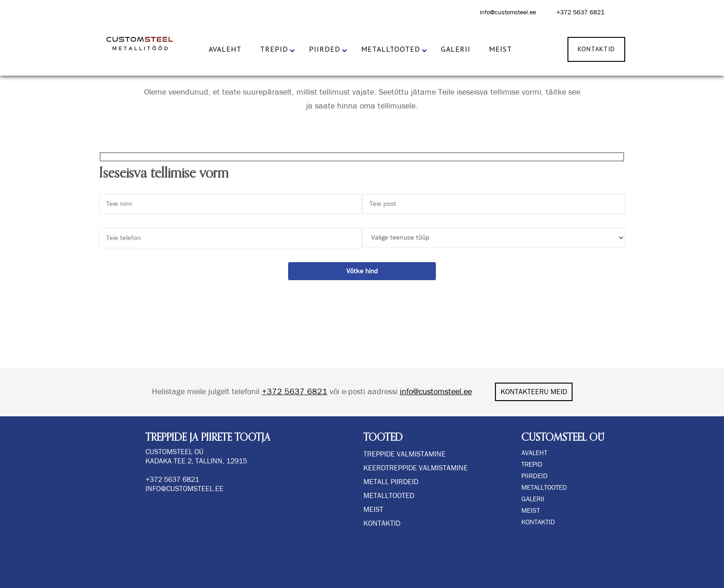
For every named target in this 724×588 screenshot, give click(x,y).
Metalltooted (389, 496)
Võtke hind (362, 271)
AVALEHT (534, 453)
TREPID (532, 465)
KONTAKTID (538, 522)
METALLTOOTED (544, 488)
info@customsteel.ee (508, 12)
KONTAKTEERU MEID (534, 392)
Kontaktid (382, 523)
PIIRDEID (534, 476)
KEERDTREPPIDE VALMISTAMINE (416, 468)
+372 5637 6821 (580, 12)
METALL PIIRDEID (391, 482)
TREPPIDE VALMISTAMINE (404, 454)
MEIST (531, 511)
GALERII (533, 499)
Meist (373, 510)
